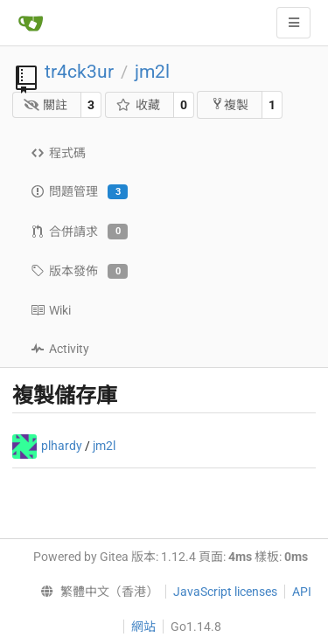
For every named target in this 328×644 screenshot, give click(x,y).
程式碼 (58, 153)
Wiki (51, 310)
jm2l (152, 72)
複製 (230, 104)
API (302, 592)
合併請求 (79, 232)
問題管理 (79, 192)
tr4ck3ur (79, 72)
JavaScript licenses (225, 592)
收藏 (138, 105)
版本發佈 (79, 272)
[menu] (96, 592)
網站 (143, 627)
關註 (46, 105)
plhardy (62, 446)
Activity (60, 349)
